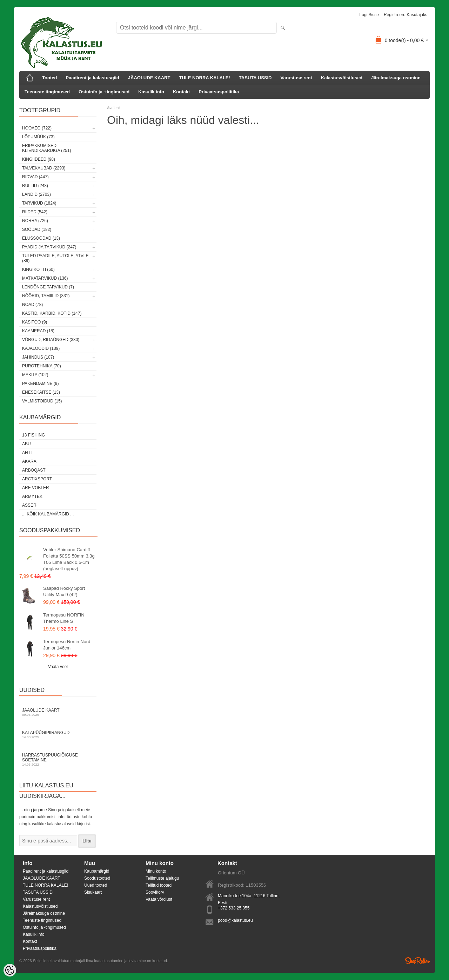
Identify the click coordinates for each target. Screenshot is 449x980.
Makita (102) (35, 375)
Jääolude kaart (58, 712)
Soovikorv (155, 892)
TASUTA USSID (255, 78)
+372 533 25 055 (234, 908)
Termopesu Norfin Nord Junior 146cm (67, 645)
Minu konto (156, 871)
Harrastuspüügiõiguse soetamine (58, 759)
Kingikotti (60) (38, 269)
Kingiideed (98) (39, 159)
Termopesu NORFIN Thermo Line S (64, 618)
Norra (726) (35, 221)
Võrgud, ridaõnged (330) (51, 340)
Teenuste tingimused (47, 92)
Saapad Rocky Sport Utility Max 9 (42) (64, 591)
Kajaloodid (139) (41, 348)
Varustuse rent (296, 78)
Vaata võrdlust (159, 899)
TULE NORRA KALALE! (204, 78)
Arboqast (34, 470)
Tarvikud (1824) (39, 203)
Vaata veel (58, 667)
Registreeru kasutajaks (406, 15)
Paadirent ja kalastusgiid (92, 78)
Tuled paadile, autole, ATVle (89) (55, 258)
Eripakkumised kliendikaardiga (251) (46, 148)
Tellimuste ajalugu (162, 878)
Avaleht (113, 108)
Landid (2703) (36, 194)
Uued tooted (96, 885)
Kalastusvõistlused (342, 78)
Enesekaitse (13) (41, 392)
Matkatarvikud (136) (45, 278)
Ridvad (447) (35, 177)
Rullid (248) (35, 186)
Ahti (27, 453)
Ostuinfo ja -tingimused (104, 92)
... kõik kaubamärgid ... (48, 514)
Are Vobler (36, 488)
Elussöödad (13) (41, 238)
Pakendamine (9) (40, 384)
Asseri (30, 505)
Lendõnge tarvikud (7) (48, 287)
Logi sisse (369, 15)
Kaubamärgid (97, 871)
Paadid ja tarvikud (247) (49, 247)
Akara (29, 461)
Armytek (32, 496)
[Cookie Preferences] (10, 970)
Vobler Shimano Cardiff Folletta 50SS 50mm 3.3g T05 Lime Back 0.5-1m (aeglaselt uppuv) (69, 559)
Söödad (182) (37, 229)
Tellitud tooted (159, 885)
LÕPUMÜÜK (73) (38, 137)
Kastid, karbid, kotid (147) (52, 313)
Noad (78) (32, 305)
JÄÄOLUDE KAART (149, 78)
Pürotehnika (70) (42, 366)
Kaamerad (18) (38, 331)
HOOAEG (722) (37, 128)
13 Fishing (33, 435)
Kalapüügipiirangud (58, 735)
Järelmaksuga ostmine (396, 78)
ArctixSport (37, 479)
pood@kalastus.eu (235, 920)
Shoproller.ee (417, 961)
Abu (26, 444)
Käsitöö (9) (35, 322)
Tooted (49, 78)
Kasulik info (151, 92)
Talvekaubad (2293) (44, 168)
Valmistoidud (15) (42, 401)
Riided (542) (35, 212)
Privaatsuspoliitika (219, 92)
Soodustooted (97, 878)
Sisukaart (93, 892)
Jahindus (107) (38, 357)
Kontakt (181, 92)
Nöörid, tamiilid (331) (46, 296)
